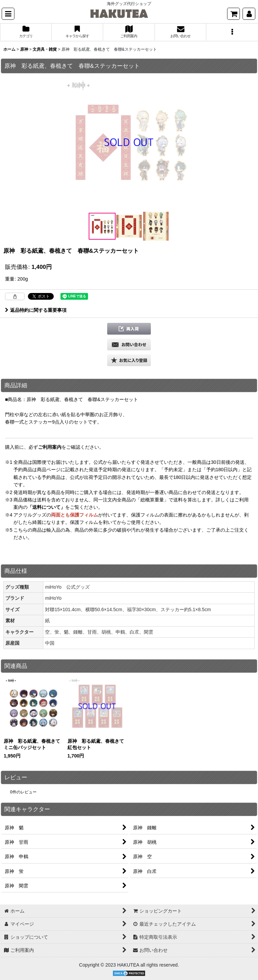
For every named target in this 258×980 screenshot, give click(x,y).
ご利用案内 (50, 447)
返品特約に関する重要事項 (36, 310)
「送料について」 (46, 507)
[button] (8, 14)
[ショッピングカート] (233, 14)
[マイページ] (249, 14)
